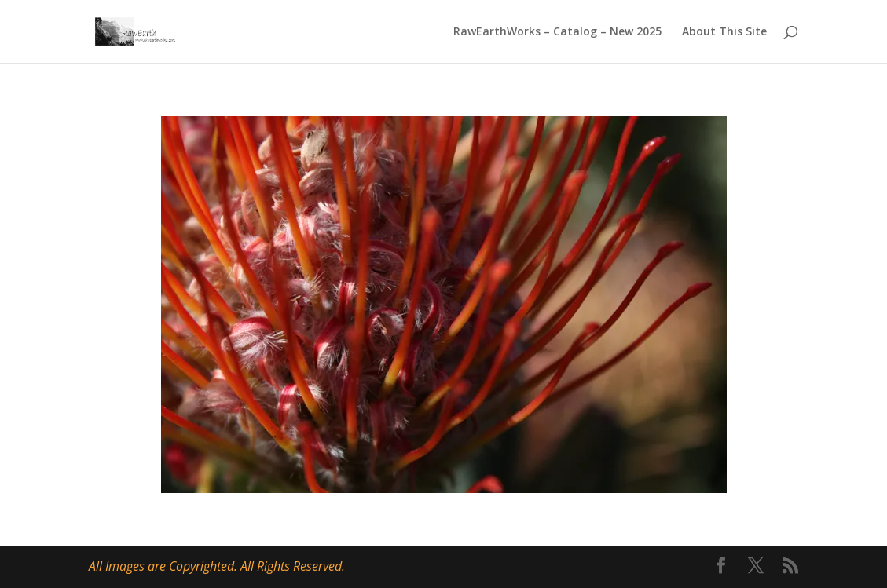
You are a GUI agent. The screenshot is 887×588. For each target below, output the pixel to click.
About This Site (724, 32)
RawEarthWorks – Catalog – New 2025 (557, 32)
